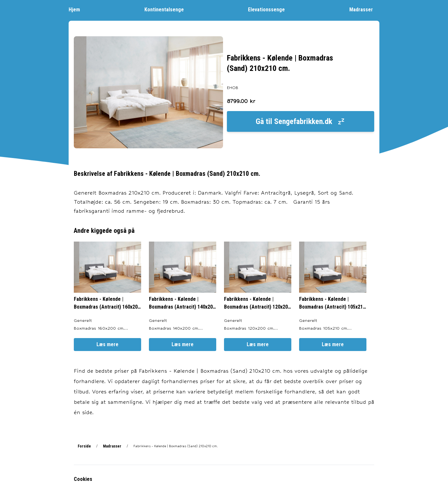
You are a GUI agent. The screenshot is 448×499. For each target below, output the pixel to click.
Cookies (83, 479)
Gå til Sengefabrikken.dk (300, 121)
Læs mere (107, 344)
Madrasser (364, 9)
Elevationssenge (270, 9)
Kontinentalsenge (167, 9)
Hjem (78, 9)
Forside (84, 446)
